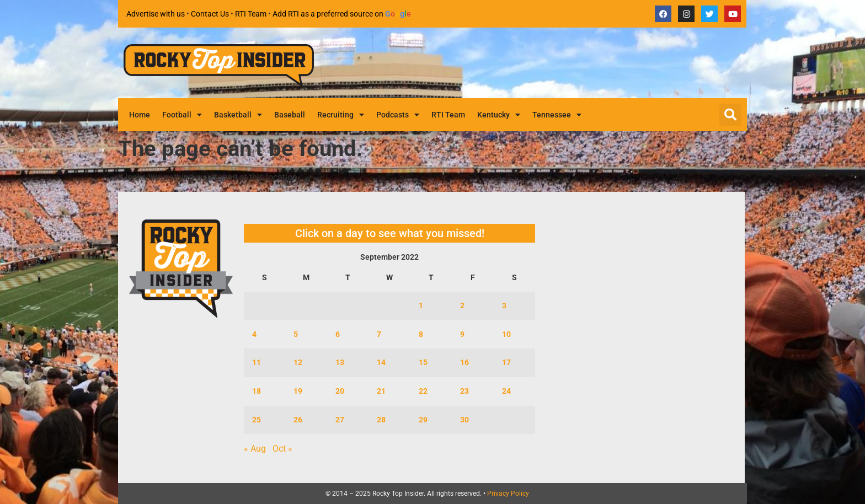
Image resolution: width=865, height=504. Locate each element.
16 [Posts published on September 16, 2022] (464, 363)
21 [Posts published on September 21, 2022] (381, 391)
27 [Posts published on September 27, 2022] (340, 420)
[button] (730, 115)
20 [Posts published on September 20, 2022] (340, 391)
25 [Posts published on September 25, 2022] (257, 420)
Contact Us (210, 14)
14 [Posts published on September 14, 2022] (381, 363)
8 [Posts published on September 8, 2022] (421, 334)
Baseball (290, 115)
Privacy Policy (508, 494)
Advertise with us (156, 14)
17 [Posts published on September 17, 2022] (506, 363)
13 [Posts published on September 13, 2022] (340, 363)
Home (140, 115)
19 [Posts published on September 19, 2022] (298, 391)
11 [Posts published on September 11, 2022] (257, 363)
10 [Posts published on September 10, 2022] (506, 334)
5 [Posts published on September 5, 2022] (296, 334)
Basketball (238, 115)
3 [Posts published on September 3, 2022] (504, 306)
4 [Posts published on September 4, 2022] (254, 334)
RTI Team (251, 14)
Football (182, 115)
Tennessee (557, 115)
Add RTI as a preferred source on (342, 14)
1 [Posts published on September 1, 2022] (421, 306)
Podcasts (398, 115)
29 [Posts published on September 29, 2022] (423, 420)
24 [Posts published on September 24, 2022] (506, 391)
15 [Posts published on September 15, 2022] (423, 363)
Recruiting (341, 115)
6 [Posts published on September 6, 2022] (338, 334)
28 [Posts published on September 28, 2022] (381, 420)
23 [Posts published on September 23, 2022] (464, 391)
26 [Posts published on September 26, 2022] (298, 420)
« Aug (255, 449)
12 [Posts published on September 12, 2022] (298, 363)
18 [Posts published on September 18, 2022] (257, 391)
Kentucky (499, 115)
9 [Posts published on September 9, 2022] (462, 334)
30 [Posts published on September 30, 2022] (464, 420)
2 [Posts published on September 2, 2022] (462, 306)
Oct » (282, 449)
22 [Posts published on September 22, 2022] (423, 391)
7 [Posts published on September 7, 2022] (379, 334)
